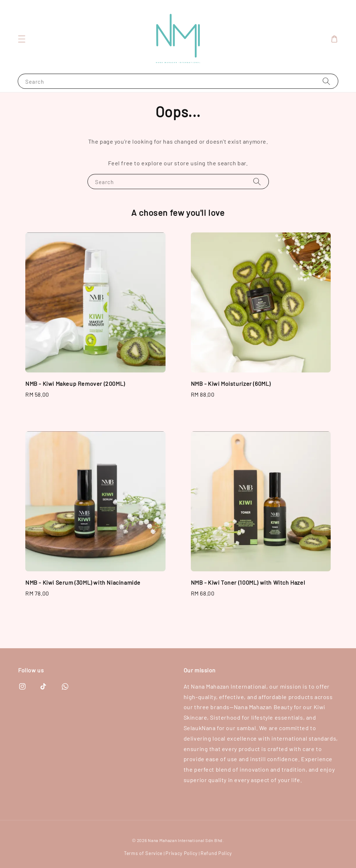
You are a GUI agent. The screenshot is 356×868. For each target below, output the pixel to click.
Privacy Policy (182, 853)
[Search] (326, 81)
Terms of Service (143, 853)
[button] (22, 39)
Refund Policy (216, 853)
